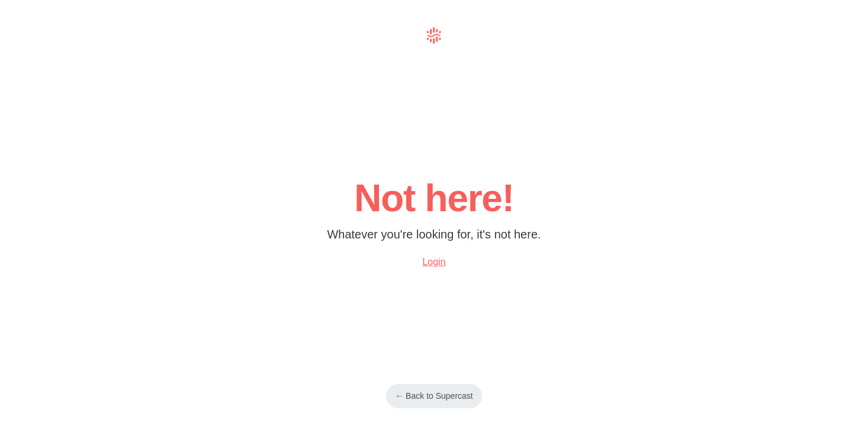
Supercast (434, 35)
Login (434, 262)
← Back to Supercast (434, 396)
